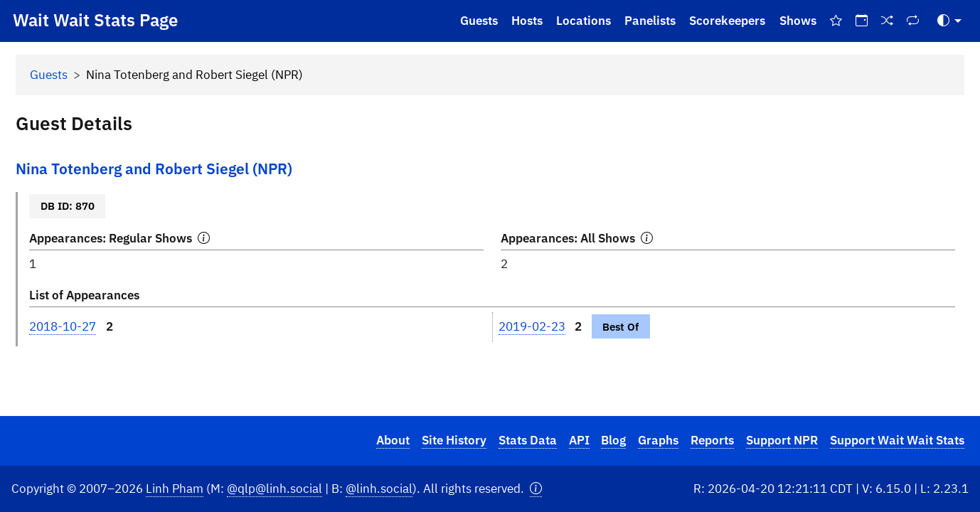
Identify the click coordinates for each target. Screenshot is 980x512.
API (579, 440)
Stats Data (528, 440)
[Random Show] (888, 21)
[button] (536, 489)
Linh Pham (175, 489)
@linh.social (379, 489)
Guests (479, 21)
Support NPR (782, 440)
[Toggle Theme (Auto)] (949, 21)
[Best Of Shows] (836, 21)
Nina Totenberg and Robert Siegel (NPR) (154, 169)
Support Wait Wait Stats (897, 440)
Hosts (527, 21)
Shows (798, 21)
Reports (712, 440)
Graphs (658, 440)
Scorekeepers (727, 21)
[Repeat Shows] (913, 21)
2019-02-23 (532, 326)
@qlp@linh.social (275, 489)
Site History (454, 440)
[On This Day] (861, 21)
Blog (613, 440)
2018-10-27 (63, 326)
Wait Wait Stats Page (95, 20)
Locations (584, 21)
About (393, 440)
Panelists (650, 21)
